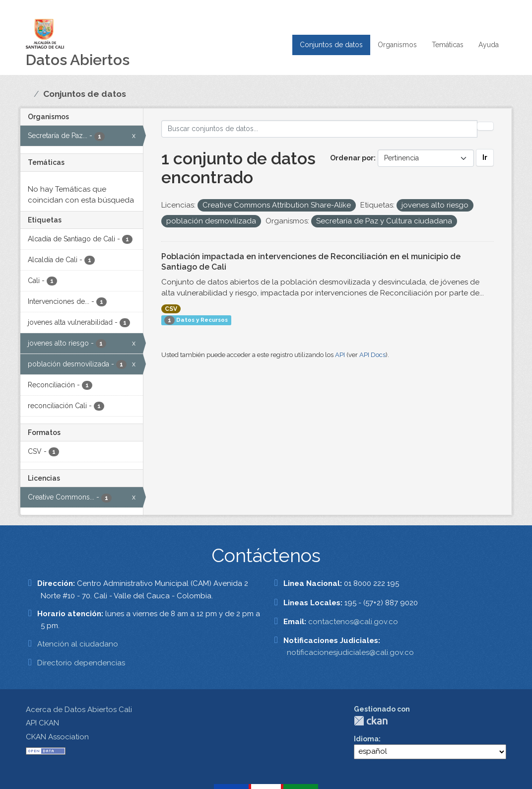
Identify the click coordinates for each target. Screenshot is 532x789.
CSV (171, 309)
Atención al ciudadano (78, 644)
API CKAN (42, 723)
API (340, 355)
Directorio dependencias (81, 663)
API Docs (372, 355)
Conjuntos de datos (331, 45)
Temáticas (448, 45)
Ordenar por (352, 158)
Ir (485, 157)
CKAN (371, 721)
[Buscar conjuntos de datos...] (320, 129)
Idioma (366, 739)
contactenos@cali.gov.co (353, 622)
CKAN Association (57, 737)
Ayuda (489, 45)
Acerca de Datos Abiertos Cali (79, 710)
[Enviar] (485, 126)
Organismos (397, 45)
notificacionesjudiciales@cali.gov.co (350, 652)
